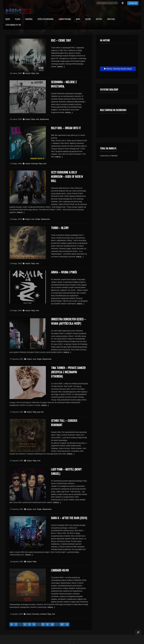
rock (37, 73)
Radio (8, 19)
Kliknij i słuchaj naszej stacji (118, 69)
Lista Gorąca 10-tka (13, 25)
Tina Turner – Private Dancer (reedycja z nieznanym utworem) (68, 372)
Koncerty (34, 164)
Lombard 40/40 (60, 570)
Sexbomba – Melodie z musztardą (64, 84)
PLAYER (18, 19)
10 (52, 624)
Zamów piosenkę (65, 19)
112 (62, 624)
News (78, 19)
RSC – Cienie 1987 (61, 40)
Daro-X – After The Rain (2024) (69, 518)
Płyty (33, 73)
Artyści (99, 19)
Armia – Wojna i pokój (64, 272)
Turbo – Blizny (60, 228)
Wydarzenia (44, 119)
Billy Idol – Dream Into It (66, 128)
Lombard (43, 614)
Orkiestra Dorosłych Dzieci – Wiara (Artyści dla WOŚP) (68, 321)
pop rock (40, 412)
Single (38, 219)
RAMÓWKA (29, 19)
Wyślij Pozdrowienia (46, 19)
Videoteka (111, 19)
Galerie (88, 19)
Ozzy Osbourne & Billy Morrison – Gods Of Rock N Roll (67, 176)
